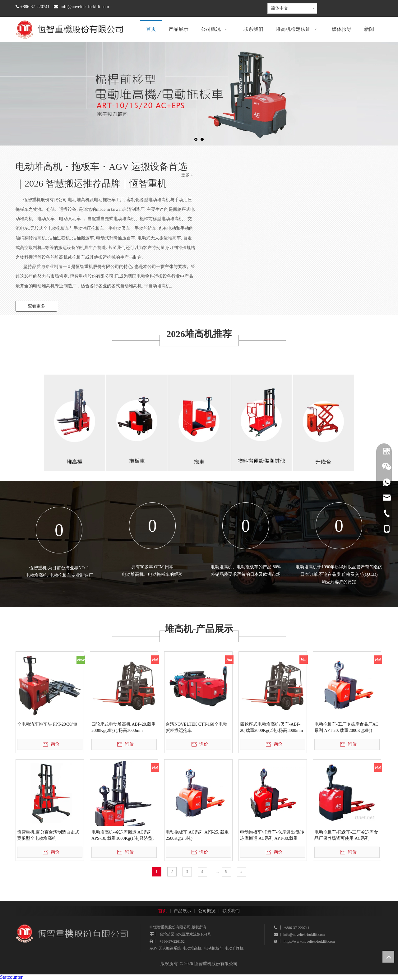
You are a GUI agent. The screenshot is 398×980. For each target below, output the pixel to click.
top (388, 957)
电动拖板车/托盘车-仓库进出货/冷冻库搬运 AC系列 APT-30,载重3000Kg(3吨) (272, 836)
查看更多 (36, 306)
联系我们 (231, 911)
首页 (163, 911)
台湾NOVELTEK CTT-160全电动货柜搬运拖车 (197, 727)
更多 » (187, 175)
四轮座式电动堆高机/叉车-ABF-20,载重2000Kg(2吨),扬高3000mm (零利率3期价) (271, 728)
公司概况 (207, 911)
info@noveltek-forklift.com (85, 7)
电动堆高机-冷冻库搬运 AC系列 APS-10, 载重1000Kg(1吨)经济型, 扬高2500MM (123, 836)
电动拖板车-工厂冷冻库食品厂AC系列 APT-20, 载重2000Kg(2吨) (346, 727)
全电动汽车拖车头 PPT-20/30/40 (47, 724)
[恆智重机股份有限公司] (137, 415)
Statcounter (11, 977)
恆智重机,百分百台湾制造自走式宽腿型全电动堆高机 (48, 835)
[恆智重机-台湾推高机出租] (75, 415)
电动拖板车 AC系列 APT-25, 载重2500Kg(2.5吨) (197, 835)
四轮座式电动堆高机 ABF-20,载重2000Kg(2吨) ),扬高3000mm (124, 727)
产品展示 (183, 911)
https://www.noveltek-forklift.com (309, 941)
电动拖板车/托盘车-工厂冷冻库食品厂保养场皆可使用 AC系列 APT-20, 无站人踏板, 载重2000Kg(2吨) (346, 836)
